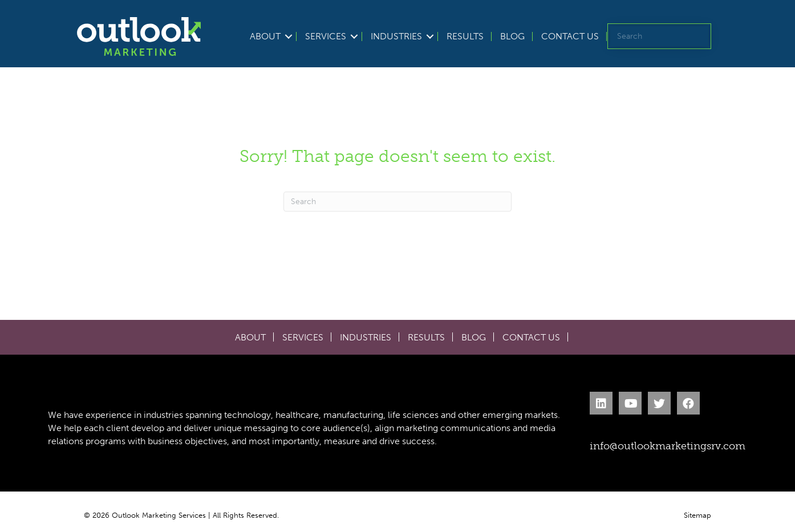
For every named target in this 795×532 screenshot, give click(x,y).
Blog (512, 36)
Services (326, 36)
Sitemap (697, 515)
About (265, 36)
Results (465, 36)
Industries (396, 36)
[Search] (397, 202)
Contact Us (570, 36)
